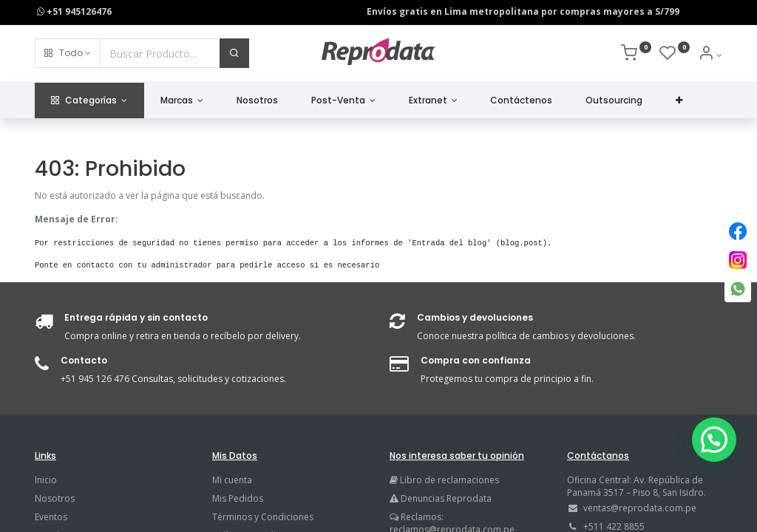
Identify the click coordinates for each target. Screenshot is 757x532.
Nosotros (55, 498)
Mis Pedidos (238, 498)
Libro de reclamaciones (449, 480)
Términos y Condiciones (263, 517)
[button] (68, 53)
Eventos (51, 517)
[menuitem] (258, 101)
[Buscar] (234, 53)
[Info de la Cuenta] (710, 55)
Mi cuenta (232, 480)
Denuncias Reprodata (441, 498)
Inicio (46, 480)
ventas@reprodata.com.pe (640, 508)
